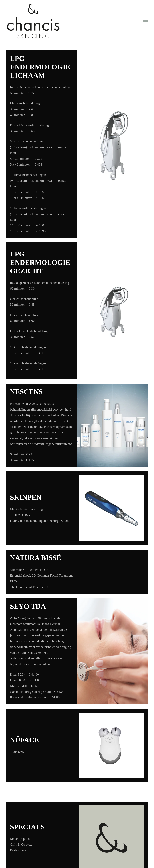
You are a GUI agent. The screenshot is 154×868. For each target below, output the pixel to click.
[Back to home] (33, 20)
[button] (146, 20)
